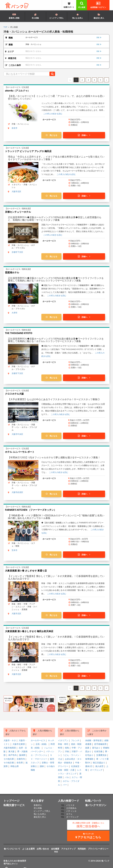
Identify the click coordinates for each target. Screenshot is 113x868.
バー (65, 785)
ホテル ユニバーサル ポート (20, 452)
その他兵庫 (9, 759)
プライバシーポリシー (98, 849)
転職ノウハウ (93, 801)
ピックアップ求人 (56, 16)
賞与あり (96, 748)
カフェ (69, 814)
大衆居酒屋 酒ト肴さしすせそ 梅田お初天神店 (29, 631)
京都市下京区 (17, 252)
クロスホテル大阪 (14, 394)
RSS (56, 852)
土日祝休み (71, 808)
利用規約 (82, 849)
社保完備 (98, 751)
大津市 (14, 313)
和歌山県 (15, 766)
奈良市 (14, 128)
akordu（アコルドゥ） (17, 91)
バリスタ (70, 805)
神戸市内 (13, 755)
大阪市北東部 (19, 744)
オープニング (96, 770)
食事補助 (89, 759)
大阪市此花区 (17, 492)
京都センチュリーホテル (18, 212)
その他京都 (9, 763)
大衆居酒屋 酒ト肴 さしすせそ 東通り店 (26, 571)
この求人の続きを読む (53, 114)
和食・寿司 (63, 744)
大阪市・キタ (10, 740)
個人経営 (99, 766)
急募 (87, 748)
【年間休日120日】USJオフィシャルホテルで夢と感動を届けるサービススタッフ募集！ (54, 457)
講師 (42, 766)
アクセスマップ (68, 849)
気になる (51, 135)
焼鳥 (67, 748)
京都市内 (21, 759)
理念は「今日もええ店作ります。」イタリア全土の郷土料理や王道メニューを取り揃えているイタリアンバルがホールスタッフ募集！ (56, 158)
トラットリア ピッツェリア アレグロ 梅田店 (28, 151)
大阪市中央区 (17, 434)
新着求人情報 (14, 16)
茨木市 (14, 550)
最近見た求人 (99, 16)
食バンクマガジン (96, 805)
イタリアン (63, 740)
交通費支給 (101, 755)
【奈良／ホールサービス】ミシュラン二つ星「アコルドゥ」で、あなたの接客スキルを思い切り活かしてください (56, 97)
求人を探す (37, 801)
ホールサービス (38, 740)
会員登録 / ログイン (98, 5)
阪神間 (22, 755)
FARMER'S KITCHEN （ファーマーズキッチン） (31, 510)
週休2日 (89, 766)
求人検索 (82, 5)
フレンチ (75, 740)
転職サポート (69, 6)
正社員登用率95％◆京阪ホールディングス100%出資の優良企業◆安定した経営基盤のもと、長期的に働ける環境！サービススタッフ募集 (55, 219)
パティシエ (71, 811)
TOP (5, 27)
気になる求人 (78, 16)
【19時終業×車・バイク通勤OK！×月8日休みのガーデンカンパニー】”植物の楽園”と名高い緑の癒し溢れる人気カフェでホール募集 (56, 517)
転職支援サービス (14, 805)
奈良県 (20, 763)
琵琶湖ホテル (12, 272)
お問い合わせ (43, 849)
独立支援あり (99, 763)
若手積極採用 (100, 744)
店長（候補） (42, 744)
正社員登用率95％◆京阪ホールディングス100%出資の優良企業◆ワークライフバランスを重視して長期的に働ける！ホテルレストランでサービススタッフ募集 (56, 279)
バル (67, 777)
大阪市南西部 (10, 748)
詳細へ (84, 135)
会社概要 (55, 849)
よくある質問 (28, 849)
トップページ (11, 801)
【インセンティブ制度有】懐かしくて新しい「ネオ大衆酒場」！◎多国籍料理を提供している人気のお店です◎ (56, 577)
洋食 (67, 751)
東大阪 (11, 751)
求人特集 (35, 16)
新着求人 (38, 805)
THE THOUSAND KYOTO (19, 333)
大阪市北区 (16, 191)
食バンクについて (12, 849)
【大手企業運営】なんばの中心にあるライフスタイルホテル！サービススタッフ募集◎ (54, 399)
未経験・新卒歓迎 (93, 740)
